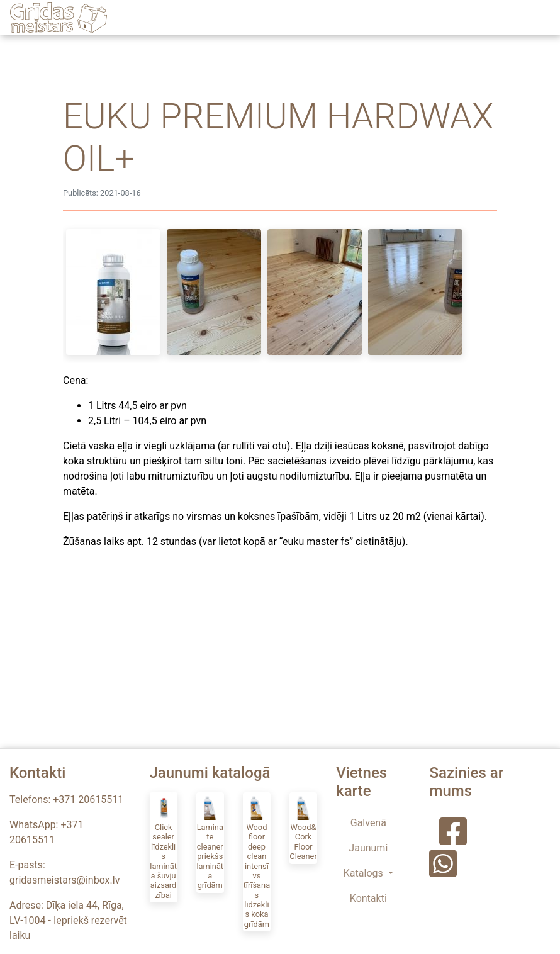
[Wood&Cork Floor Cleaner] (303, 828)
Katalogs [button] (365, 873)
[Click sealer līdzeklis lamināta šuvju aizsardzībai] (164, 847)
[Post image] (113, 292)
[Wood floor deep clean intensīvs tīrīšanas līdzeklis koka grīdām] (257, 862)
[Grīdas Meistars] (59, 18)
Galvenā (368, 823)
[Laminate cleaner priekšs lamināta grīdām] (210, 843)
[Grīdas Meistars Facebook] (453, 840)
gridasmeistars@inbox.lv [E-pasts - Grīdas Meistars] (64, 880)
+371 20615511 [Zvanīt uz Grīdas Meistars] (88, 800)
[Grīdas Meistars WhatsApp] (440, 872)
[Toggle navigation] (540, 18)
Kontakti (368, 898)
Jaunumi (368, 848)
